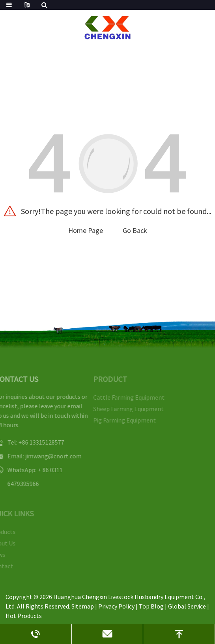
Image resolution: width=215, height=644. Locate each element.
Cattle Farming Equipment (125, 397)
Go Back (135, 230)
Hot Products (24, 616)
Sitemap (83, 606)
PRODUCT (106, 379)
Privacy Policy (116, 606)
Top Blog (151, 606)
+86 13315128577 (37, 442)
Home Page (86, 230)
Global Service (187, 606)
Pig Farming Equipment (121, 420)
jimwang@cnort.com (49, 456)
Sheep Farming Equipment (124, 409)
